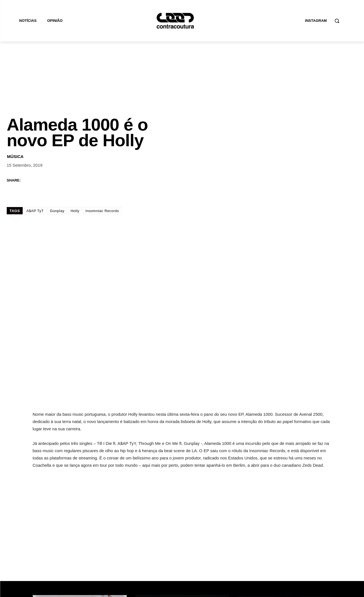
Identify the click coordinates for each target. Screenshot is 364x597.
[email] (266, 552)
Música (15, 103)
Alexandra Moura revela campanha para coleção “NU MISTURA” (78, 495)
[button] (337, 21)
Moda (45, 478)
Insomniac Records (102, 158)
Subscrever (314, 552)
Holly (75, 158)
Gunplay (57, 158)
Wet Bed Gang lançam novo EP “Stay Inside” (179, 499)
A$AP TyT (35, 158)
